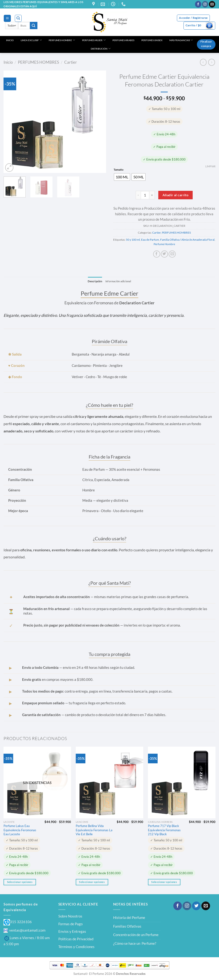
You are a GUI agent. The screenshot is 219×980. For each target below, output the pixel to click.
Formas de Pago (70, 924)
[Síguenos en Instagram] (205, 4)
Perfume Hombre (164, 244)
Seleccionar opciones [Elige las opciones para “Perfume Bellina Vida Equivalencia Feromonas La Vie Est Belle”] (92, 882)
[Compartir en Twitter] (164, 254)
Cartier (71, 62)
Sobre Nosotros (70, 916)
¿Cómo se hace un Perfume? (135, 943)
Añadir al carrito (175, 195)
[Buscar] (18, 18)
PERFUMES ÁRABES (123, 40)
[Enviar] (34, 25)
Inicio (8, 62)
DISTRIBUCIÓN (101, 49)
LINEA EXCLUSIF (31, 40)
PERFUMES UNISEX (152, 40)
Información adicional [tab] (119, 281)
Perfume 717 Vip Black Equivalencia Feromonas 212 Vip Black (164, 830)
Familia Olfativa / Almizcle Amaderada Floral (187, 240)
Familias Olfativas (127, 926)
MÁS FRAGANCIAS (181, 40)
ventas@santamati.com (24, 930)
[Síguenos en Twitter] (196, 906)
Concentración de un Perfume (136, 935)
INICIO (10, 40)
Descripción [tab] (94, 281)
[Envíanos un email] (212, 4)
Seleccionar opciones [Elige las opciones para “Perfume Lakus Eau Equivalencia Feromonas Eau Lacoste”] (20, 882)
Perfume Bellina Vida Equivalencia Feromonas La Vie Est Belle (94, 830)
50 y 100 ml (133, 240)
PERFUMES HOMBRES (38, 62)
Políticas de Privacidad (76, 939)
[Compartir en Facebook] (157, 254)
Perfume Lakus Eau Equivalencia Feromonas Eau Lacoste (20, 830)
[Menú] (7, 18)
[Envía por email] (172, 254)
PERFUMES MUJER (94, 40)
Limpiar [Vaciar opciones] (210, 166)
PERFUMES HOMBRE (62, 40)
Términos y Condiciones (76, 947)
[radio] (122, 177)
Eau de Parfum (150, 240)
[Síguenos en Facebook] (198, 4)
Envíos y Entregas (72, 931)
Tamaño (119, 170)
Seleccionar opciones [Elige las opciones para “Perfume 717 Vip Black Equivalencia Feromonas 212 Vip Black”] (164, 882)
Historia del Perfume (129, 918)
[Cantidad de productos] (145, 195)
